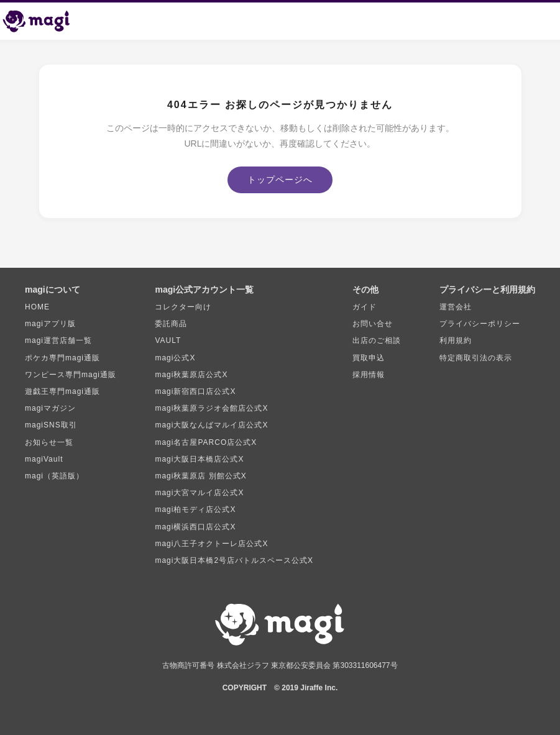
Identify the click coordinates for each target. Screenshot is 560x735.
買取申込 (369, 358)
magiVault (44, 459)
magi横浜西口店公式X (195, 527)
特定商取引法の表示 (476, 358)
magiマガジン (50, 408)
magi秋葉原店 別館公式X (200, 476)
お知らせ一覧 (49, 442)
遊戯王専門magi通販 (62, 391)
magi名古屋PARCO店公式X (206, 442)
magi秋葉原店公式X (191, 375)
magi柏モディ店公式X (195, 509)
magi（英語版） (54, 476)
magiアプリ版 (50, 324)
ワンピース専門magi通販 (71, 375)
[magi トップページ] (42, 21)
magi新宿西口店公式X (195, 391)
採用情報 (369, 375)
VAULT (168, 340)
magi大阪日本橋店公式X (199, 459)
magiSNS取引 (51, 425)
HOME (37, 307)
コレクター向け (183, 307)
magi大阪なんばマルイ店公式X (211, 425)
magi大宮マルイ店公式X (199, 493)
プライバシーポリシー (480, 324)
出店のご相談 (377, 340)
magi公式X (175, 358)
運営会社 (456, 307)
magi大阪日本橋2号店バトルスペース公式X (234, 560)
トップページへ (280, 180)
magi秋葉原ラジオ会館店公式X (211, 408)
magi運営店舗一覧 (58, 340)
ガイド (365, 307)
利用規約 (456, 340)
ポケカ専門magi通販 (62, 358)
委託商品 (171, 324)
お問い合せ (373, 324)
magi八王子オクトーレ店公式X (211, 544)
